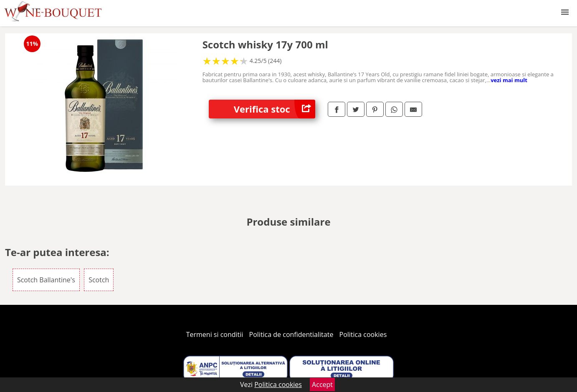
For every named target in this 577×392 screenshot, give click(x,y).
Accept (322, 384)
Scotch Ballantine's (46, 280)
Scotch (99, 280)
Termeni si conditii (215, 334)
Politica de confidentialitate (291, 334)
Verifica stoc (275, 109)
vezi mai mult (509, 80)
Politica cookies (363, 334)
